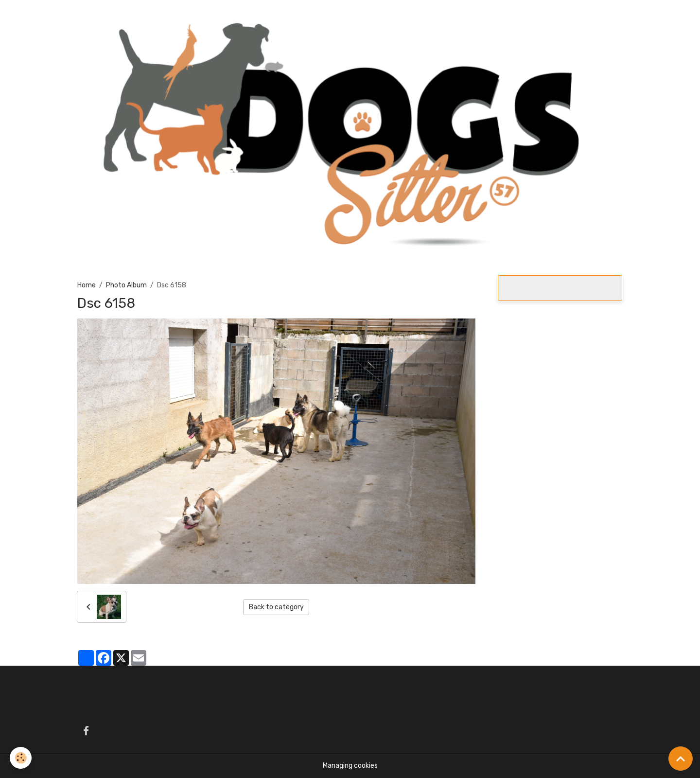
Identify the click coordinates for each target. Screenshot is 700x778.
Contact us (472, 15)
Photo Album (420, 15)
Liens (512, 15)
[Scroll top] (681, 759)
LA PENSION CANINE (276, 15)
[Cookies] (21, 758)
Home (131, 15)
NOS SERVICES (354, 15)
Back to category (276, 607)
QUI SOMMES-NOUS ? (187, 15)
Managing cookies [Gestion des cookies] (350, 766)
